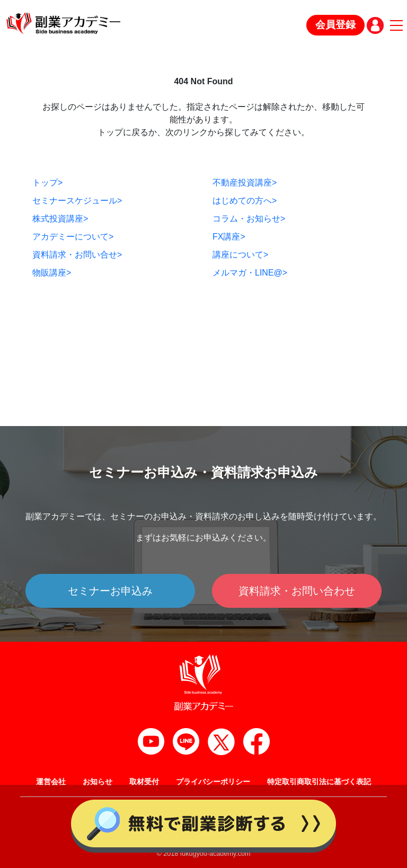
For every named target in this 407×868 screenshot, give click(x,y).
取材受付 (144, 782)
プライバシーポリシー (213, 782)
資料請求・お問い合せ (77, 255)
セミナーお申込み (110, 591)
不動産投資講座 (245, 183)
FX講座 (229, 237)
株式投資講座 (60, 219)
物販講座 (52, 273)
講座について (240, 255)
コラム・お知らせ (249, 219)
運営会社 (51, 782)
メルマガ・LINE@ (250, 273)
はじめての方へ (245, 201)
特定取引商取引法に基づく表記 (319, 782)
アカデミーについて (73, 237)
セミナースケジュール (77, 201)
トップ (47, 183)
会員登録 (335, 25)
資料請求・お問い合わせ (297, 591)
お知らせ (98, 782)
